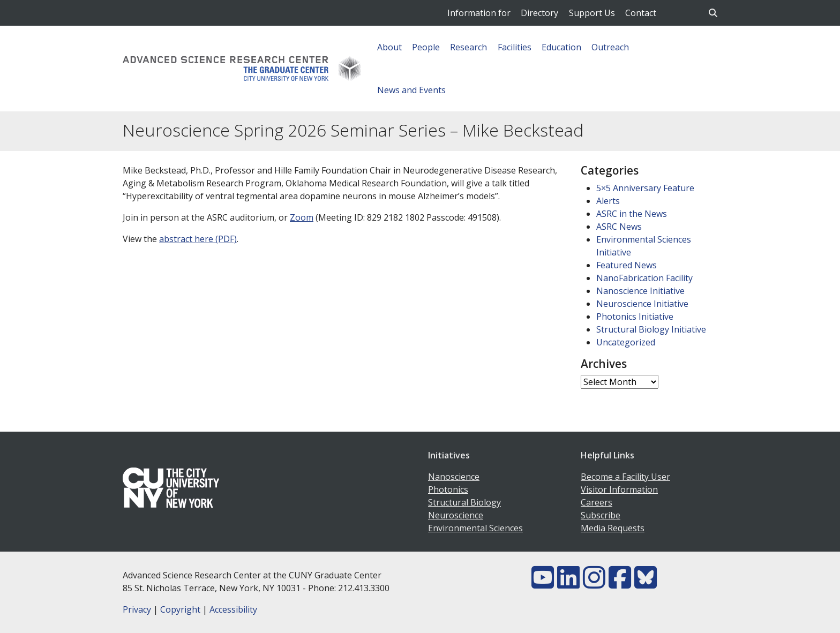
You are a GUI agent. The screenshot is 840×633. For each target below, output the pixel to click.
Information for (479, 13)
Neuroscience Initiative (642, 304)
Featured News (627, 265)
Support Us (592, 13)
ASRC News (619, 227)
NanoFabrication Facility (644, 278)
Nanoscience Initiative (640, 291)
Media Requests (613, 528)
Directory (539, 13)
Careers (597, 502)
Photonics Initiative (635, 316)
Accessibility (233, 609)
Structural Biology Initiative (651, 329)
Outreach (610, 47)
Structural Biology (464, 502)
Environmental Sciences (475, 528)
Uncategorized (626, 342)
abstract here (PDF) (198, 239)
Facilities (515, 47)
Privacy (137, 609)
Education (561, 47)
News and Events (411, 90)
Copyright (180, 609)
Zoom (302, 217)
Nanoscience (454, 477)
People (426, 47)
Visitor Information (619, 489)
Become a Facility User (625, 477)
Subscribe (601, 515)
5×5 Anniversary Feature (645, 188)
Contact (641, 13)
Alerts (608, 201)
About (389, 47)
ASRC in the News (632, 214)
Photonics (448, 489)
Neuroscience (456, 515)
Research (468, 47)
